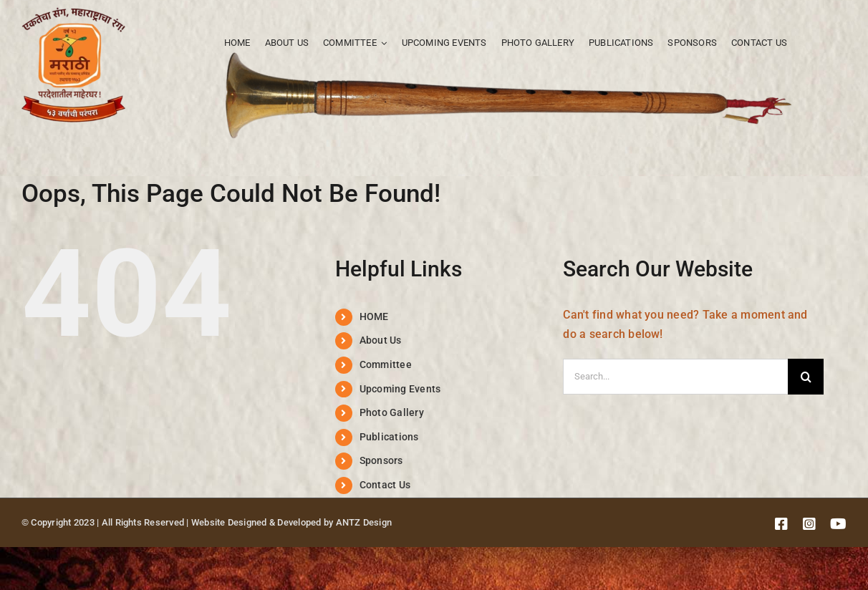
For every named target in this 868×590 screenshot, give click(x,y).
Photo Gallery (392, 412)
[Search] (806, 377)
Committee (386, 364)
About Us (381, 340)
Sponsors (381, 460)
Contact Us (385, 485)
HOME (374, 316)
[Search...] (675, 377)
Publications (389, 437)
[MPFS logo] (73, 13)
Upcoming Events (400, 389)
